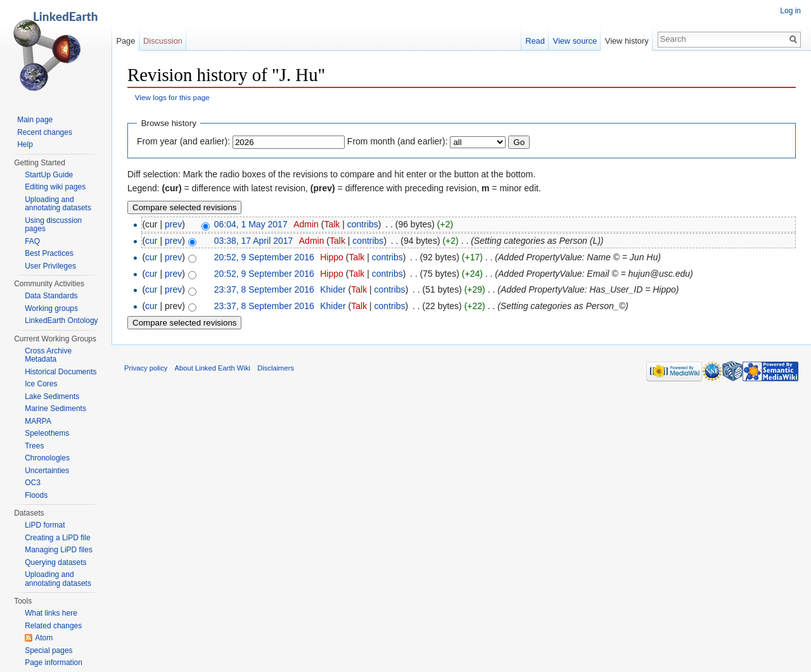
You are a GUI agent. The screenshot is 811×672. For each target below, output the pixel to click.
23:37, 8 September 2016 (264, 289)
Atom (44, 638)
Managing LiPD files (59, 550)
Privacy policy (146, 368)
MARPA (38, 421)
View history (627, 41)
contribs (363, 224)
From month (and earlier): (398, 141)
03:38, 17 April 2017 (254, 241)
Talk (332, 224)
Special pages (48, 650)
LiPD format (45, 525)
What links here (51, 613)
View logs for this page (172, 97)
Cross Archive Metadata (48, 355)
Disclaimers (276, 368)
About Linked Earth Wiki (213, 368)
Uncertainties (47, 471)
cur (151, 241)
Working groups (51, 308)
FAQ (32, 241)
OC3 (33, 483)
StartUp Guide (49, 175)
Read (535, 41)
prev (173, 224)
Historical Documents (61, 372)
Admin (306, 224)
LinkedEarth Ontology (61, 320)
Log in (790, 11)
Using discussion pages (53, 225)
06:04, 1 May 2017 (251, 224)
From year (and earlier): (183, 141)
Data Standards (51, 296)
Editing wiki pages (55, 187)
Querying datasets (55, 562)
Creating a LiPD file (57, 538)
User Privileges (50, 266)
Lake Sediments (52, 396)
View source (575, 41)
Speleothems (47, 433)
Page (125, 41)
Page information (54, 662)
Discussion (163, 41)
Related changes (53, 626)
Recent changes (45, 132)
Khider (333, 289)
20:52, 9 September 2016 (264, 257)
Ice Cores (41, 384)
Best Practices (49, 253)
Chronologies (47, 458)
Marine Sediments (55, 409)
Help (25, 144)
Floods (36, 495)
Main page (35, 120)
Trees (34, 446)
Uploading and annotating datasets (58, 204)
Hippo (332, 257)
